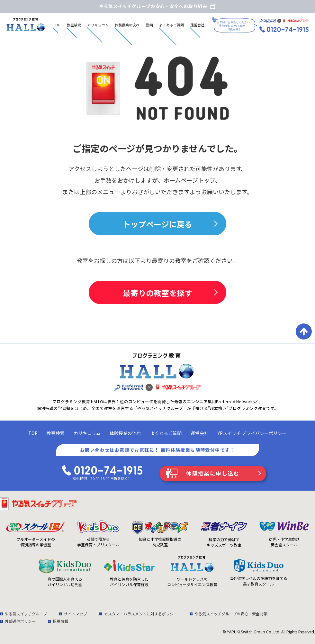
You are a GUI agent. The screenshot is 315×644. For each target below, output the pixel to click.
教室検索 (74, 25)
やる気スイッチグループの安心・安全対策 (231, 614)
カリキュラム (98, 25)
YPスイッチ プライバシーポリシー (252, 433)
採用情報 (60, 621)
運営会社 (197, 25)
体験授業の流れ (127, 25)
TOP (57, 25)
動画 (149, 25)
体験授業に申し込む (213, 473)
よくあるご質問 (171, 25)
